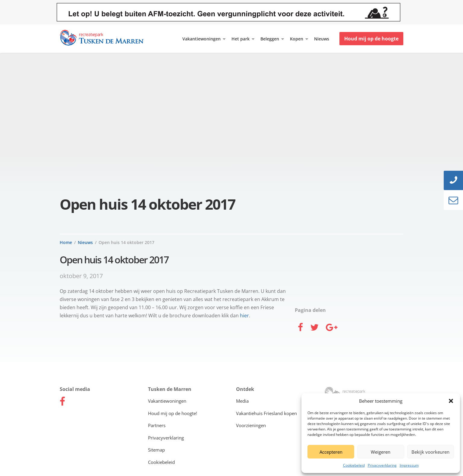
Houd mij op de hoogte (371, 39)
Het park (241, 39)
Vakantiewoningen (202, 39)
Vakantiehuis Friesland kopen (266, 413)
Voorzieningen (251, 425)
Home (66, 242)
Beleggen (270, 39)
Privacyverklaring (382, 465)
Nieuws (322, 39)
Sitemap (156, 450)
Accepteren (331, 452)
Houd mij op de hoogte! (173, 413)
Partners (157, 425)
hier (244, 316)
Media (242, 401)
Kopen (297, 39)
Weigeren (381, 452)
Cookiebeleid (354, 465)
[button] (451, 401)
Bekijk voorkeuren (430, 452)
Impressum (409, 465)
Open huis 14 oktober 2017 (126, 242)
